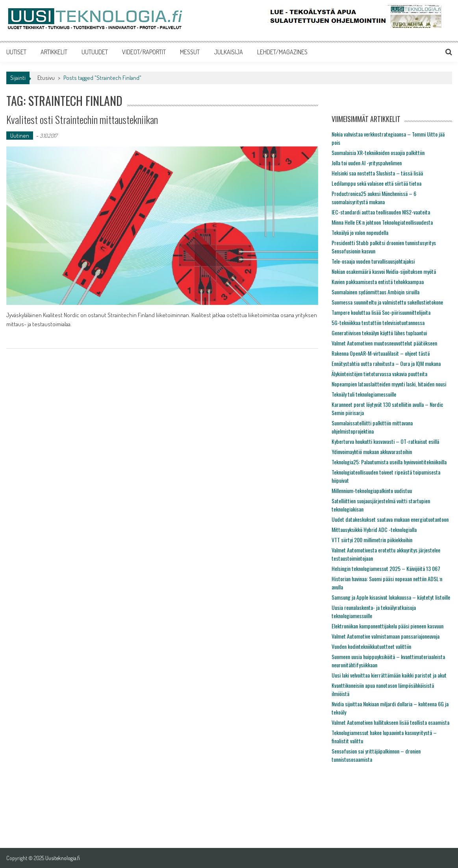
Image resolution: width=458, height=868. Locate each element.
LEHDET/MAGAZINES (282, 52)
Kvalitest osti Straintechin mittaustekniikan (82, 119)
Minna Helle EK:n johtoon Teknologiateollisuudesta (382, 222)
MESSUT (190, 52)
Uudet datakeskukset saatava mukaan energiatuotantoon (390, 519)
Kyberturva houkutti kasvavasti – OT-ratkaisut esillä (385, 441)
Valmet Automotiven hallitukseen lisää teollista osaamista (390, 722)
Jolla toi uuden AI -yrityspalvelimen (367, 163)
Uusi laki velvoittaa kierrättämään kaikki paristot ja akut (389, 675)
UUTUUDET (95, 52)
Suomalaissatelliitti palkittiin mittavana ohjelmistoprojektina (372, 427)
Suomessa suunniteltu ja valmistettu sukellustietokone (387, 302)
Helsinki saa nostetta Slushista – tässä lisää (377, 173)
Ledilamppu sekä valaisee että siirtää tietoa (376, 183)
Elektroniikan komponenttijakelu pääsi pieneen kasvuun (388, 626)
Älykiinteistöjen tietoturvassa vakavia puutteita (379, 374)
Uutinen (20, 136)
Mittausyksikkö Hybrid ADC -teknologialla (374, 529)
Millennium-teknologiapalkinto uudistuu (372, 490)
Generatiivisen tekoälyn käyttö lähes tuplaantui (379, 333)
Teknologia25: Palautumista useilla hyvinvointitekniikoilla (389, 462)
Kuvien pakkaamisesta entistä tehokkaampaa (378, 282)
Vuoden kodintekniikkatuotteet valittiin (371, 646)
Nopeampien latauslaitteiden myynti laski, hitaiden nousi (389, 384)
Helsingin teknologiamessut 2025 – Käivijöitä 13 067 (386, 568)
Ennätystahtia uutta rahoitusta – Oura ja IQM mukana (386, 363)
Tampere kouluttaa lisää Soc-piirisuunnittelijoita (381, 312)
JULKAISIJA (228, 52)
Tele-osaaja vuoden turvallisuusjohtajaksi (373, 261)
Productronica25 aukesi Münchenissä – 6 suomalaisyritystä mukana (374, 198)
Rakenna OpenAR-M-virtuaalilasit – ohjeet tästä (381, 353)
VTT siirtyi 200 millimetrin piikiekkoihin (372, 540)
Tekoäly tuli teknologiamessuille (364, 394)
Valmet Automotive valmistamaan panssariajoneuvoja (386, 636)
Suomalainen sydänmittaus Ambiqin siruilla (375, 292)
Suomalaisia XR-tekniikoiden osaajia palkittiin (378, 152)
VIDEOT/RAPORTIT (144, 52)
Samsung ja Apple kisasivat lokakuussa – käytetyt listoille (391, 597)
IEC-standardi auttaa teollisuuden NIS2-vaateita (381, 212)
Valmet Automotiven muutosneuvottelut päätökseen (384, 343)
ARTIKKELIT (54, 52)
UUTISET (16, 52)
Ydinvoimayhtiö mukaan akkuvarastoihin (372, 452)
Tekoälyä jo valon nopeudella (360, 232)
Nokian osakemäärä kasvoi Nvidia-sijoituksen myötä (384, 271)
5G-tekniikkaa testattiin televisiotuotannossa (378, 322)
